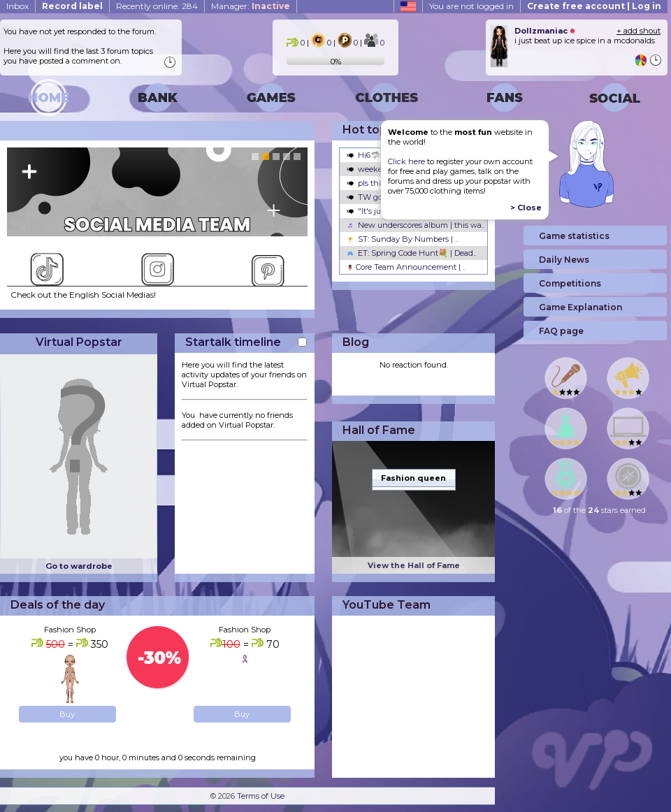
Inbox (17, 6)
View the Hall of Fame (414, 565)
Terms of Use (261, 796)
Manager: (251, 6)
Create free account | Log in (594, 6)
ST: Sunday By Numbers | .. (402, 239)
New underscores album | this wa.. (416, 225)
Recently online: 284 (157, 6)
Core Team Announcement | (406, 267)
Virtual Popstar (79, 342)
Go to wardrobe (79, 566)
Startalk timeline (233, 342)
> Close (526, 208)
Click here (406, 161)
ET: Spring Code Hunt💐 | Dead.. (411, 253)
